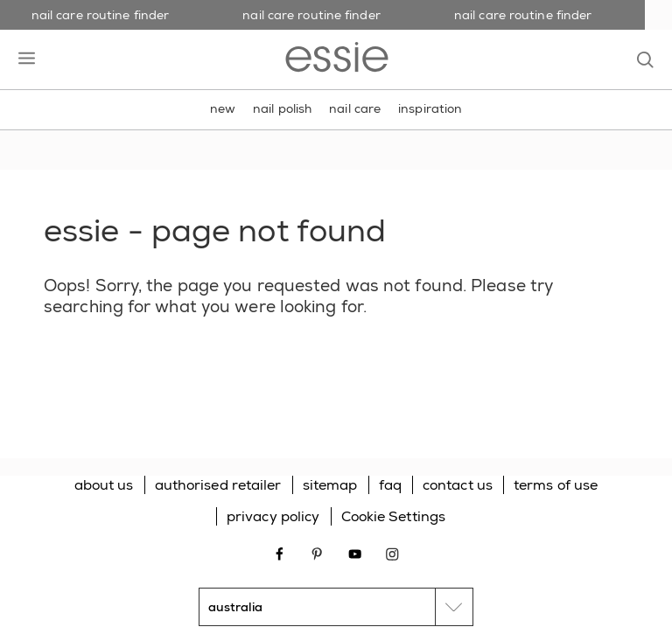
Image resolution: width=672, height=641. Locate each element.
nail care (355, 108)
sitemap (330, 485)
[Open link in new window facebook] (280, 552)
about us (104, 485)
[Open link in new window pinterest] (317, 552)
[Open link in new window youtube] (355, 552)
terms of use (556, 485)
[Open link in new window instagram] (392, 552)
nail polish (282, 108)
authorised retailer (218, 485)
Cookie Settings (394, 516)
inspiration (430, 108)
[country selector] (336, 607)
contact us (458, 485)
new (223, 108)
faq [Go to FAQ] (390, 485)
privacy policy (273, 516)
